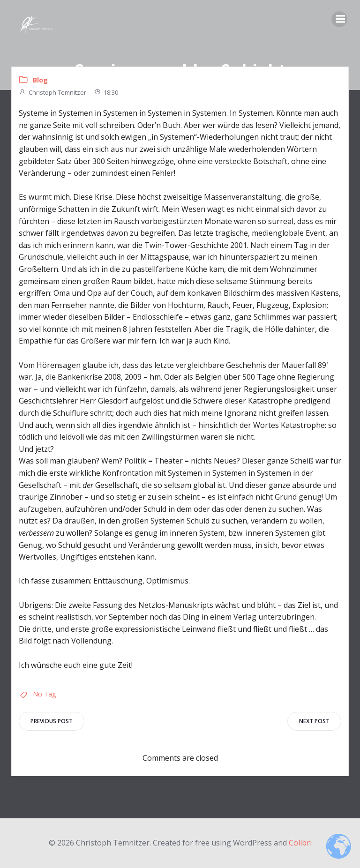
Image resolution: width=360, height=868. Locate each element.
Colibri (300, 843)
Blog (40, 80)
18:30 (106, 92)
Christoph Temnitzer (52, 92)
